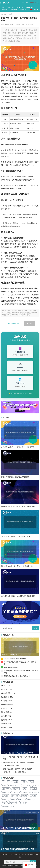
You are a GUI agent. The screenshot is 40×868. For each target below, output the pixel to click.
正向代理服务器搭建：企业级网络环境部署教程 (18, 596)
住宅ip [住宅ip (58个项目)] (25, 789)
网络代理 (4, 724)
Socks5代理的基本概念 (11, 766)
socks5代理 (5, 689)
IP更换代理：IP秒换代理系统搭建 (14, 772)
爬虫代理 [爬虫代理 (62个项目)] (5, 799)
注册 (27, 3)
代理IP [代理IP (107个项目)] (35, 785)
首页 (3, 7)
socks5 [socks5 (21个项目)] (17, 785)
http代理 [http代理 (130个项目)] (15, 782)
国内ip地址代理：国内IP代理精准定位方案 (18, 769)
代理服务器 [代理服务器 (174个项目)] (16, 789)
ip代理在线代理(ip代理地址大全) (15, 659)
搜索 (36, 628)
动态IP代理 (5, 705)
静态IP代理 (5, 727)
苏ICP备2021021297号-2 (27, 855)
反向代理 (4, 708)
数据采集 (5, 10)
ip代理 (10, 14)
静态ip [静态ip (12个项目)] (4, 803)
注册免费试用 (14, 324)
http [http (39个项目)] (8, 782)
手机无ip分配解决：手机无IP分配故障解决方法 (18, 753)
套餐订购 (11, 7)
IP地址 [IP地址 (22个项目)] (4, 785)
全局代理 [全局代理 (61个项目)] (15, 792)
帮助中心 (14, 10)
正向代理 (4, 716)
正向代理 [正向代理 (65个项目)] (33, 796)
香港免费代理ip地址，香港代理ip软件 (17, 676)
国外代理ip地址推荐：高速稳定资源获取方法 (17, 566)
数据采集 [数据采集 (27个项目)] (24, 796)
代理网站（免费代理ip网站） (12, 655)
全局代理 (4, 701)
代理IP (17, 866)
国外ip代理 (5, 712)
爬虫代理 (4, 720)
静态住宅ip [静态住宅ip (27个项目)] (23, 803)
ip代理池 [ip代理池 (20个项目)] (31, 782)
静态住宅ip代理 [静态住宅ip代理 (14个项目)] (7, 806)
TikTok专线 (30, 7)
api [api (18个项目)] (3, 782)
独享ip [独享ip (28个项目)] (13, 799)
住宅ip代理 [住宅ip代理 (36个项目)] (34, 789)
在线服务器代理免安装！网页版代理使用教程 (19, 762)
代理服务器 (5, 697)
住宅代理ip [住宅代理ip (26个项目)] (6, 792)
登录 (23, 3)
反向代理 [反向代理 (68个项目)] (5, 796)
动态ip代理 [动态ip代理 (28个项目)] (25, 792)
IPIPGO (4, 3)
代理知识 (23, 10)
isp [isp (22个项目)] (11, 785)
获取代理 (20, 7)
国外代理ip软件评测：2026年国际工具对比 (16, 536)
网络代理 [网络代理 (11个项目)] (21, 799)
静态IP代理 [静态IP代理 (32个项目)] (13, 803)
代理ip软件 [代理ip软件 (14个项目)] (6, 789)
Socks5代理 (10, 866)
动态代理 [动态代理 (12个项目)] (34, 792)
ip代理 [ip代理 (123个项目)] (23, 782)
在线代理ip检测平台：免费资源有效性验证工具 (18, 447)
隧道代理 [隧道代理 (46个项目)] (30, 799)
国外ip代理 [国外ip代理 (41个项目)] (15, 796)
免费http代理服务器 (11, 667)
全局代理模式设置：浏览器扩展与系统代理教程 (18, 507)
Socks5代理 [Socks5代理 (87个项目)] (26, 785)
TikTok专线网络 (7, 693)
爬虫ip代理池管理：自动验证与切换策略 (15, 477)
